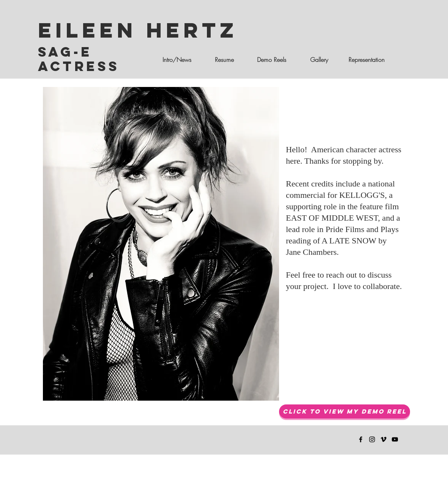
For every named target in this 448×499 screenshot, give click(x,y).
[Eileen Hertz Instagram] (372, 439)
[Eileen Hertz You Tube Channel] (395, 439)
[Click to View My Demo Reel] (345, 411)
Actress (79, 66)
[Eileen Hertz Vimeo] (383, 439)
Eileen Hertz (138, 30)
